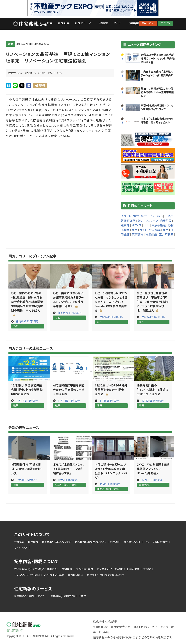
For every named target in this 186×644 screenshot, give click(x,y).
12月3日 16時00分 (26, 480)
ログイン (165, 23)
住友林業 (155, 230)
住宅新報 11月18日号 (112, 317)
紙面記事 (64, 23)
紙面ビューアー (84, 23)
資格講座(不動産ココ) (63, 596)
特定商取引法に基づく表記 (57, 542)
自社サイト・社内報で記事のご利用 (106, 574)
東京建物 (137, 235)
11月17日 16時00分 (27, 401)
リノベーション (56, 73)
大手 (165, 230)
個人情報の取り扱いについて (91, 542)
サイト (143, 230)
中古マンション (16, 73)
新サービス (148, 216)
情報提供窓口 (76, 574)
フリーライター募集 (54, 574)
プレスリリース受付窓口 (27, 574)
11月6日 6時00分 (109, 401)
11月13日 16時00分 (69, 401)
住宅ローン (31, 73)
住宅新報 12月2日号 (27, 321)
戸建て (43, 73)
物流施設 (151, 235)
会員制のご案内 (84, 569)
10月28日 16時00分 (153, 401)
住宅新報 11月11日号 (154, 317)
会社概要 (19, 542)
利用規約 (115, 542)
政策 (10, 44)
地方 (136, 216)
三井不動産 (166, 235)
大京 (135, 230)
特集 (50, 23)
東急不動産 (159, 225)
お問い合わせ (160, 542)
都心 (160, 216)
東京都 (125, 225)
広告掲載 (134, 569)
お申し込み (148, 23)
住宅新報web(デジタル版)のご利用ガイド (36, 569)
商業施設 (166, 221)
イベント (126, 216)
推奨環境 (67, 569)
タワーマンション (148, 221)
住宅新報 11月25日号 (70, 313)
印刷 (42, 85)
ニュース (36, 23)
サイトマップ (21, 547)
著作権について (132, 542)
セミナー (119, 23)
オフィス (137, 225)
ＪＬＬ (146, 225)
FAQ (147, 542)
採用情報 (33, 542)
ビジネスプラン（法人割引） (111, 569)
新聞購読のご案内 (24, 596)
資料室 (147, 569)
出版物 (104, 23)
